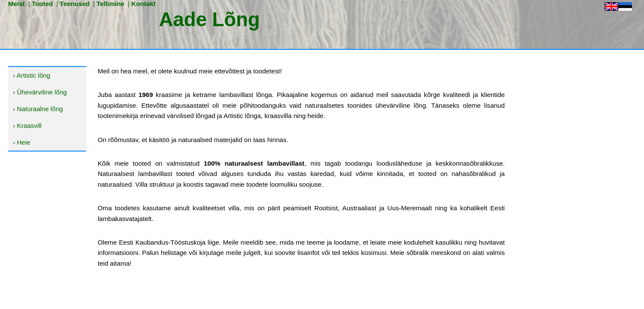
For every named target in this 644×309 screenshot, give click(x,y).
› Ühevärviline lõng (40, 92)
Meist (16, 4)
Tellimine (111, 4)
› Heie (22, 142)
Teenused (75, 4)
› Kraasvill (27, 126)
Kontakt (143, 4)
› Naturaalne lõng (38, 109)
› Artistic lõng (31, 75)
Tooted (42, 4)
